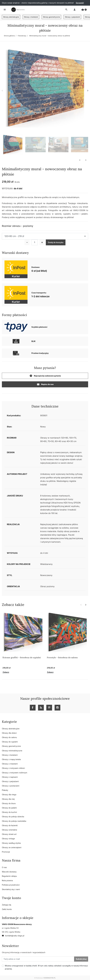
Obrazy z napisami (10, 777)
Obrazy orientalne (9, 830)
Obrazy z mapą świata (11, 759)
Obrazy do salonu (9, 737)
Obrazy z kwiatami (31, 17)
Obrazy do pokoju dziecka (13, 817)
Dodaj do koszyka (56, 242)
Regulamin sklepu (9, 876)
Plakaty (5, 790)
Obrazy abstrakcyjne (11, 17)
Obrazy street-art (9, 834)
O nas (4, 867)
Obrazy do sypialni (10, 742)
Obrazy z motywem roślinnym (15, 773)
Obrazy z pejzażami (72, 17)
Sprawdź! (80, 3)
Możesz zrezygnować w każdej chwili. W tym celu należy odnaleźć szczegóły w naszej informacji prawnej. (46, 967)
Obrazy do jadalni (9, 808)
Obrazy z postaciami (11, 786)
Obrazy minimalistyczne (12, 751)
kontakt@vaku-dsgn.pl (13, 936)
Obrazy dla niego (9, 795)
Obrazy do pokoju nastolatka (14, 821)
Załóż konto (7, 909)
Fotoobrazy (22, 36)
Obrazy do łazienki (10, 825)
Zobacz (6, 672)
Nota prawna (7, 880)
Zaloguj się (7, 905)
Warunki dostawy (9, 872)
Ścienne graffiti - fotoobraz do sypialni (22, 657)
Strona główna (9, 36)
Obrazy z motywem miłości (13, 768)
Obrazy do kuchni (9, 812)
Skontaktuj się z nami (11, 889)
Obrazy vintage (8, 839)
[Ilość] (35, 242)
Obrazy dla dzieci (9, 733)
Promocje (6, 852)
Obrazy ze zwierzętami (12, 847)
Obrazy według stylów (11, 843)
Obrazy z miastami (10, 764)
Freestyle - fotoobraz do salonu (62, 657)
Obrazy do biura (9, 803)
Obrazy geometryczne (51, 17)
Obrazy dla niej (8, 799)
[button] (84, 10)
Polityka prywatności (11, 885)
